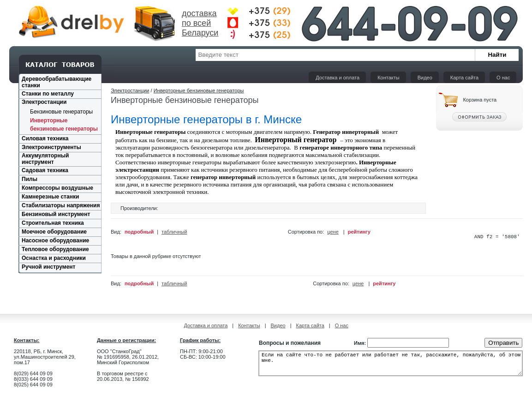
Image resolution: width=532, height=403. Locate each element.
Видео (425, 78)
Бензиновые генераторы (61, 112)
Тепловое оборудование (55, 249)
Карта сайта (464, 78)
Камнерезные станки (50, 197)
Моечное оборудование (54, 232)
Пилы (30, 179)
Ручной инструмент (48, 267)
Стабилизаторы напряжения (61, 205)
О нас (503, 78)
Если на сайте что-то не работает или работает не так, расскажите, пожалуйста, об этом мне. (391, 367)
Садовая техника (45, 170)
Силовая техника (45, 138)
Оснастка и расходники (54, 258)
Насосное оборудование (55, 241)
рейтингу (359, 232)
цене (333, 232)
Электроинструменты (51, 147)
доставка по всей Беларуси (200, 23)
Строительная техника (53, 223)
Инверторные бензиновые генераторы (199, 90)
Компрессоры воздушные (57, 188)
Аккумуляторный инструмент (45, 159)
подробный (139, 232)
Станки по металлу (48, 94)
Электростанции (44, 102)
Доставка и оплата (338, 78)
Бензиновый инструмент (56, 214)
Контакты (389, 78)
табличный (174, 232)
